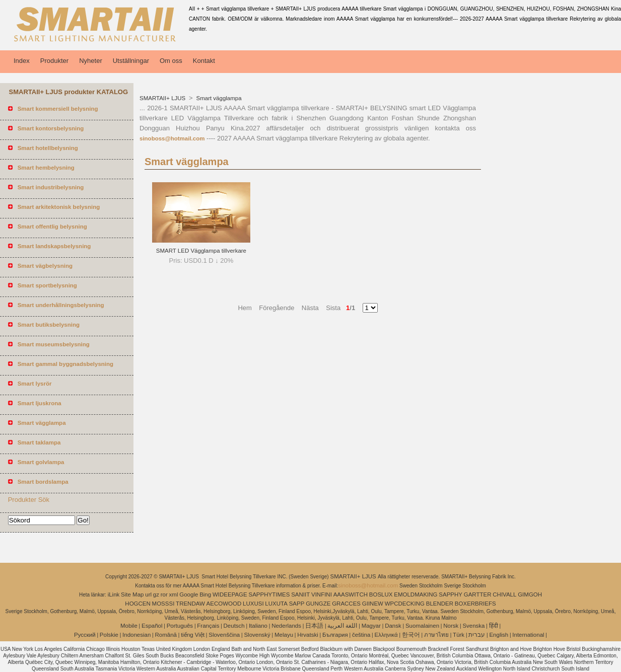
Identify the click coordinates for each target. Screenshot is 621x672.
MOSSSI (163, 604)
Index (22, 61)
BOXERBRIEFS (475, 604)
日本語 (314, 626)
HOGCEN (137, 604)
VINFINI (322, 594)
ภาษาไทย (436, 635)
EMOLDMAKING (416, 594)
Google (189, 594)
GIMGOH (530, 594)
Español (152, 626)
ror (164, 594)
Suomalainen (422, 626)
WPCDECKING (405, 604)
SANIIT (300, 594)
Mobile (129, 626)
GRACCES (346, 604)
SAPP (297, 604)
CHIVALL (504, 594)
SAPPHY (451, 594)
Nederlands (286, 626)
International (528, 635)
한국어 (411, 635)
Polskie (109, 635)
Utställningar (131, 61)
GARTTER (478, 594)
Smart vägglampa (218, 98)
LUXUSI (253, 604)
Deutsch (234, 626)
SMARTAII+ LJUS (163, 98)
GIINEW (373, 604)
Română (166, 635)
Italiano (258, 626)
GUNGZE (318, 604)
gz (156, 594)
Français (208, 626)
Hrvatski (308, 635)
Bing (205, 594)
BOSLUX (381, 594)
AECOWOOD (224, 604)
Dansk (393, 626)
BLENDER (440, 604)
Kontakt (204, 61)
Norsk (451, 626)
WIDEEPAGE (230, 594)
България (335, 635)
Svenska (473, 626)
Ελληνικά (386, 635)
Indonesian (136, 635)
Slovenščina (224, 635)
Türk (459, 635)
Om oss (171, 61)
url (148, 594)
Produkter (54, 61)
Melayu (284, 635)
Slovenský (257, 635)
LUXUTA (276, 604)
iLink (114, 594)
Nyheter (91, 61)
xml (174, 594)
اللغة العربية (342, 626)
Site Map (132, 594)
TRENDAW (190, 604)
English (499, 635)
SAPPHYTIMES (269, 594)
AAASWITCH (351, 594)
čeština (361, 635)
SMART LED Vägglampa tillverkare (201, 251)
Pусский (85, 635)
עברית (477, 635)
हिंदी (494, 626)
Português (180, 626)
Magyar (371, 626)
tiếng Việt (193, 635)
